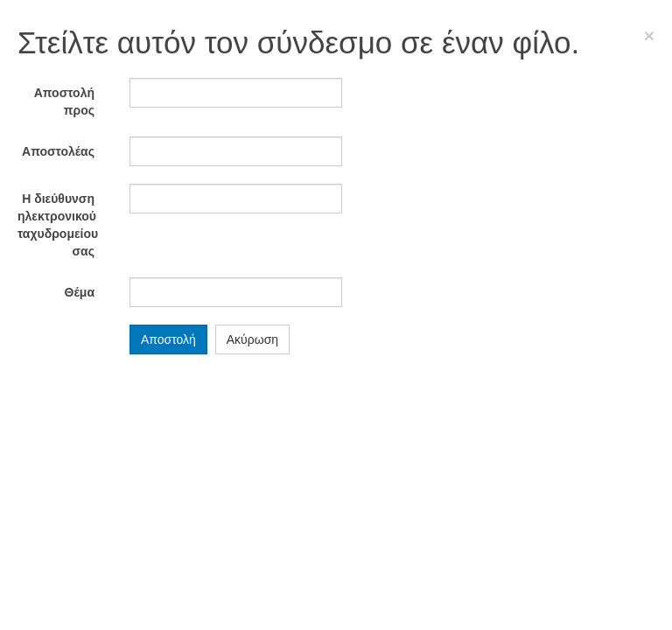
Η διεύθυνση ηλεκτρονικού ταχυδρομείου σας (58, 225)
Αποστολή (168, 339)
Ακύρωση (252, 339)
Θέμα (80, 292)
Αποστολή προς (64, 101)
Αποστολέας (58, 151)
